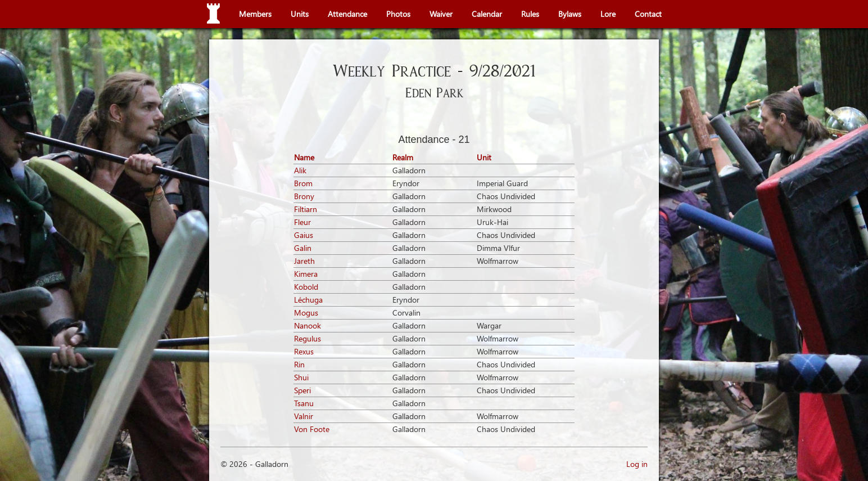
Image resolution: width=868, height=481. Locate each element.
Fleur (302, 222)
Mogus (306, 313)
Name (304, 157)
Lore (608, 14)
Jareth (304, 261)
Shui (301, 377)
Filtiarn (306, 209)
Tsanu (304, 403)
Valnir (304, 416)
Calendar (487, 14)
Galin (303, 248)
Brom (303, 183)
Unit (484, 157)
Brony (304, 196)
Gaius (304, 235)
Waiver (441, 14)
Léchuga (308, 300)
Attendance (347, 14)
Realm (403, 157)
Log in (637, 464)
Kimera (306, 274)
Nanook (308, 325)
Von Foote (312, 429)
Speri (302, 390)
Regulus (308, 338)
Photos (398, 14)
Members (255, 14)
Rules (530, 14)
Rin (299, 364)
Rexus (304, 351)
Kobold (306, 287)
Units (300, 14)
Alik (300, 170)
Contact (648, 14)
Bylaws (570, 14)
